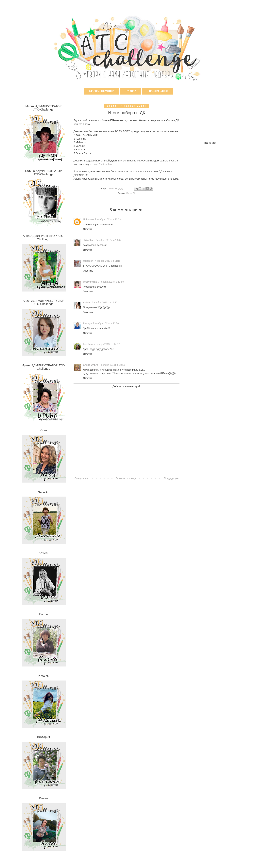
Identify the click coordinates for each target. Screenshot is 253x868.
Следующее (81, 478)
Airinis (87, 303)
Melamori (88, 261)
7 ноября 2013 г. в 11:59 (111, 282)
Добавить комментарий (127, 386)
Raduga (87, 323)
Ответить (88, 229)
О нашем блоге (157, 91)
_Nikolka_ (89, 240)
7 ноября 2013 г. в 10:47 (108, 240)
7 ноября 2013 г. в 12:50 (106, 323)
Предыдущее (171, 478)
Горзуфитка (90, 282)
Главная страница (102, 91)
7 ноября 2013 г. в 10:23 (108, 219)
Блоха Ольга (91, 365)
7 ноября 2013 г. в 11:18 (108, 261)
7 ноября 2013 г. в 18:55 (112, 365)
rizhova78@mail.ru (101, 164)
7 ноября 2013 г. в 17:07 (107, 344)
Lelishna (88, 344)
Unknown (88, 219)
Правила (131, 91)
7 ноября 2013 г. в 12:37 (104, 303)
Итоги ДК (131, 193)
